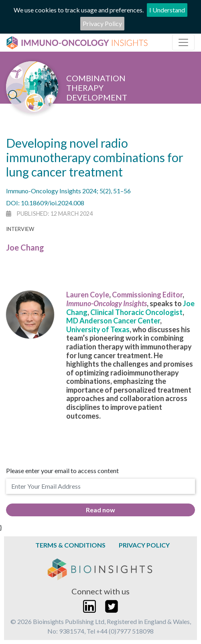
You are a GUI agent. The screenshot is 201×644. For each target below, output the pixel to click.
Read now (100, 510)
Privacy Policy (102, 23)
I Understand (167, 10)
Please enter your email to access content (62, 470)
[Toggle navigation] (183, 42)
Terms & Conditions (70, 545)
